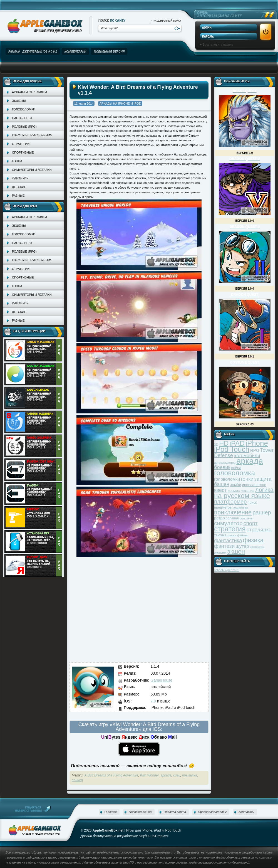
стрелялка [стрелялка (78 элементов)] (259, 530)
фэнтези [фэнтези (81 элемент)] (224, 546)
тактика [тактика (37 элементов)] (220, 535)
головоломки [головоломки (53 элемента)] (227, 479)
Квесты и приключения (32, 135)
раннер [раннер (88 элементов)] (262, 512)
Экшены (19, 101)
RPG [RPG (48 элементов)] (255, 450)
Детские (19, 187)
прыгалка (190, 775)
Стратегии (21, 144)
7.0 (153, 701)
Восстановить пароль (218, 45)
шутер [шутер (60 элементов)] (242, 546)
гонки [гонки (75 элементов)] (247, 479)
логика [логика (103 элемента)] (264, 490)
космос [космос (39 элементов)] (234, 491)
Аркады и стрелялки (29, 92)
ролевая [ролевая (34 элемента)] (232, 518)
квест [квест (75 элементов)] (220, 490)
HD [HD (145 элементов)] (224, 443)
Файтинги (20, 178)
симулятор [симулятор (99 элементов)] (228, 523)
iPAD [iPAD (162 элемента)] (237, 443)
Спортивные (23, 152)
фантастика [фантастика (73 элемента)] (228, 540)
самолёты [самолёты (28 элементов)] (246, 518)
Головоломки (24, 109)
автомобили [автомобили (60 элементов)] (247, 456)
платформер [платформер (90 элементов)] (230, 502)
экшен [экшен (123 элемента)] (236, 552)
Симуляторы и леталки (32, 170)
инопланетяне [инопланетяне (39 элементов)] (254, 485)
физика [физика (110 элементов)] (253, 540)
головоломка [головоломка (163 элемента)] (234, 473)
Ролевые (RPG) (24, 127)
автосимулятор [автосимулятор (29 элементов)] (225, 463)
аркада (166, 775)
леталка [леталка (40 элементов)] (247, 491)
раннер (77, 780)
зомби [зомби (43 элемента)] (236, 485)
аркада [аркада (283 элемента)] (250, 461)
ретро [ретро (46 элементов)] (219, 518)
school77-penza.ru (227, 570)
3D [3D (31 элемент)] (216, 444)
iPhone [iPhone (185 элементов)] (257, 443)
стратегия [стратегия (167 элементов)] (230, 529)
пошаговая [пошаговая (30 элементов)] (240, 507)
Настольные (23, 118)
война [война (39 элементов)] (236, 468)
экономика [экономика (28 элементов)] (257, 547)
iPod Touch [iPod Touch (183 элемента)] (232, 449)
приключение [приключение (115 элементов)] (233, 512)
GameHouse (162, 680)
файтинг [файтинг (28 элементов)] (243, 535)
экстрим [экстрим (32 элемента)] (220, 552)
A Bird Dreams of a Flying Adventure (111, 775)
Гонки (17, 161)
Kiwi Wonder (149, 775)
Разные (18, 196)
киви (177, 775)
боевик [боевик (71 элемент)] (222, 467)
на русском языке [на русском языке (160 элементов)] (242, 496)
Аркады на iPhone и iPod (120, 103)
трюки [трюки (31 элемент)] (232, 535)
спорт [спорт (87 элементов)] (251, 523)
